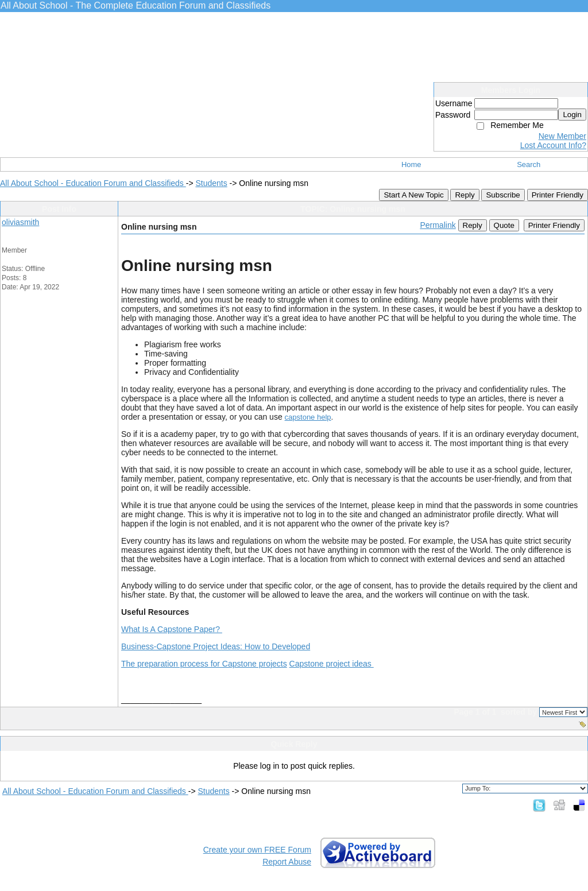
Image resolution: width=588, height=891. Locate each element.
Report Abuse (287, 862)
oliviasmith (20, 222)
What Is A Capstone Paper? (172, 629)
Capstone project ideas (332, 664)
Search (529, 164)
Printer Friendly (558, 195)
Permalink (438, 225)
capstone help (308, 417)
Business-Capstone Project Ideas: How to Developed (216, 646)
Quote (504, 225)
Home (411, 164)
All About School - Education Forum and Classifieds (93, 183)
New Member (562, 136)
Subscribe (503, 195)
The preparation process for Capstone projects (204, 664)
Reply (465, 195)
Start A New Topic (413, 195)
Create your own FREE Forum (257, 850)
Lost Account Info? (553, 145)
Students (211, 183)
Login (572, 115)
